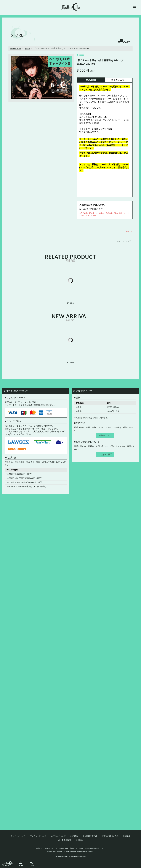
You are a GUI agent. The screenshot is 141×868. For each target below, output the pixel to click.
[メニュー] (135, 8)
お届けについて (105, 435)
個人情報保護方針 (90, 836)
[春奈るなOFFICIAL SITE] (71, 7)
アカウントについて (38, 836)
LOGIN (32, 863)
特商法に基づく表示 (110, 836)
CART (124, 42)
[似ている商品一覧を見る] (70, 303)
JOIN (21, 863)
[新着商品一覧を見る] (70, 362)
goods (81, 55)
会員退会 (79, 840)
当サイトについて (18, 836)
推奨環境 (127, 836)
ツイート (120, 241)
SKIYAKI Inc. (89, 852)
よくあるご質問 (105, 454)
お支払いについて (58, 836)
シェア (128, 241)
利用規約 (74, 836)
